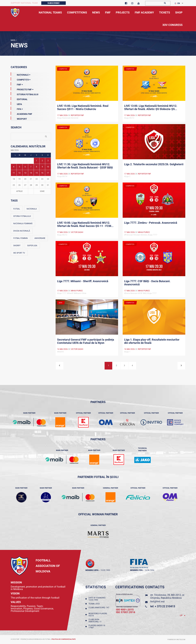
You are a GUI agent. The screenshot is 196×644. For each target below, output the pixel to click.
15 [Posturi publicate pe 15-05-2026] (37, 173)
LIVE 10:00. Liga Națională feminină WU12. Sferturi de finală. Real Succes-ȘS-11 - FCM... (85, 224)
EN (177, 3)
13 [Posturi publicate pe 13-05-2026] (25, 173)
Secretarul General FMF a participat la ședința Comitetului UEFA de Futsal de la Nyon (86, 341)
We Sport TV (19, 253)
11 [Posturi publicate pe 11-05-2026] (14, 173)
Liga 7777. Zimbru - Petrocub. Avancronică (151, 223)
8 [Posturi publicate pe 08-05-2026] (37, 167)
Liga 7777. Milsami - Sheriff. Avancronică (83, 281)
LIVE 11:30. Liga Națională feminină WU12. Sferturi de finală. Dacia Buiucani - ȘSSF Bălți (85, 166)
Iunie (42, 191)
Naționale (21, 74)
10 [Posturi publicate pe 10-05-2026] (48, 167)
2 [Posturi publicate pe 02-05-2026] (42, 161)
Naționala (32, 209)
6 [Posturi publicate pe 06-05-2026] (25, 167)
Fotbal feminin (21, 238)
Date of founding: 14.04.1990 (97, 599)
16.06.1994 (149, 570)
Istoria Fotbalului (24, 94)
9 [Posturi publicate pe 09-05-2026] (42, 167)
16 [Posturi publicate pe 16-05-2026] (42, 173)
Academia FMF (21, 113)
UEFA (16, 104)
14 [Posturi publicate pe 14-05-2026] (31, 173)
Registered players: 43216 (98, 615)
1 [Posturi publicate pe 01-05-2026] (37, 161)
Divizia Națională (22, 231)
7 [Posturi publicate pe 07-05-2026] (31, 167)
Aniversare (40, 238)
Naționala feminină (23, 224)
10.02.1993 (105, 570)
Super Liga (32, 246)
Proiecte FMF (22, 89)
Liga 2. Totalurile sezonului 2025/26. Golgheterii (154, 164)
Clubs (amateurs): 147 (99, 609)
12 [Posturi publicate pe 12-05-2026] (19, 173)
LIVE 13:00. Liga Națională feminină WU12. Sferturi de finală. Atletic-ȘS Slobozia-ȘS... (151, 107)
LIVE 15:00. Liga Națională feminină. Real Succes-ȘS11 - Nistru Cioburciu (83, 107)
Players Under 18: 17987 (97, 627)
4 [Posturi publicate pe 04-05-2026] (14, 167)
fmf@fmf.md (157, 602)
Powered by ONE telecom (176, 640)
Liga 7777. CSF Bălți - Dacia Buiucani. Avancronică (147, 283)
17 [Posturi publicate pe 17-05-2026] (48, 173)
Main (13, 40)
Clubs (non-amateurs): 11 (95, 621)
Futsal (17, 209)
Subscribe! (54, 3)
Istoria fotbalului (22, 216)
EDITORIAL (19, 99)
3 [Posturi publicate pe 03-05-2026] (48, 161)
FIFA (17, 108)
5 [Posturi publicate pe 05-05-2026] (20, 167)
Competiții (21, 79)
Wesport (19, 118)
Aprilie (19, 191)
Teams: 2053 (95, 604)
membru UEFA (92, 570)
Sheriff (17, 246)
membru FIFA (136, 570)
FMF (17, 84)
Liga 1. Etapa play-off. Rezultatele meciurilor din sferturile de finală (152, 341)
